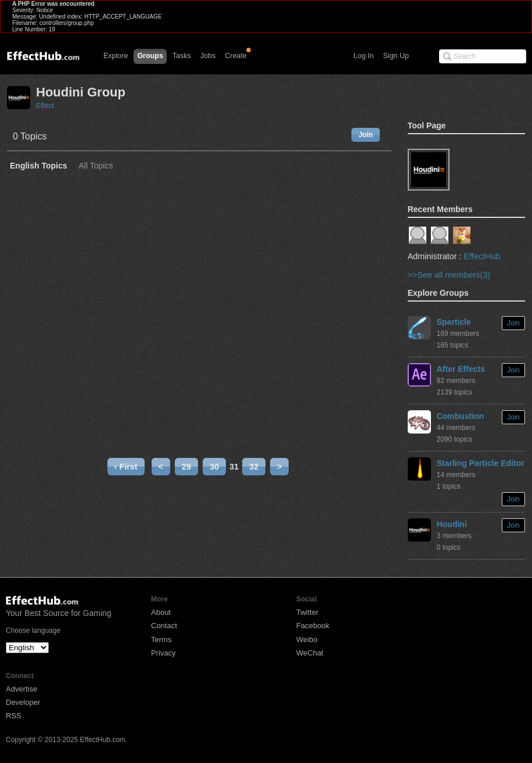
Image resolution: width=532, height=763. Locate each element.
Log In (364, 56)
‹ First (126, 467)
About (161, 612)
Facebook (313, 626)
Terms (161, 640)
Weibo (307, 640)
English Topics (39, 166)
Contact (164, 626)
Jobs (208, 56)
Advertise (21, 689)
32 (254, 467)
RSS (14, 716)
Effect (45, 106)
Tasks (182, 56)
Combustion (461, 416)
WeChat (310, 653)
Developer (23, 702)
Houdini (452, 524)
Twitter (307, 612)
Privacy (163, 653)
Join (366, 135)
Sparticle (454, 322)
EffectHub (482, 256)
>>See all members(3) (449, 275)
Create (236, 56)
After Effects (461, 369)
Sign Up (396, 56)
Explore (116, 56)
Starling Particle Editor (481, 463)
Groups (150, 56)
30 (214, 467)
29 (186, 467)
